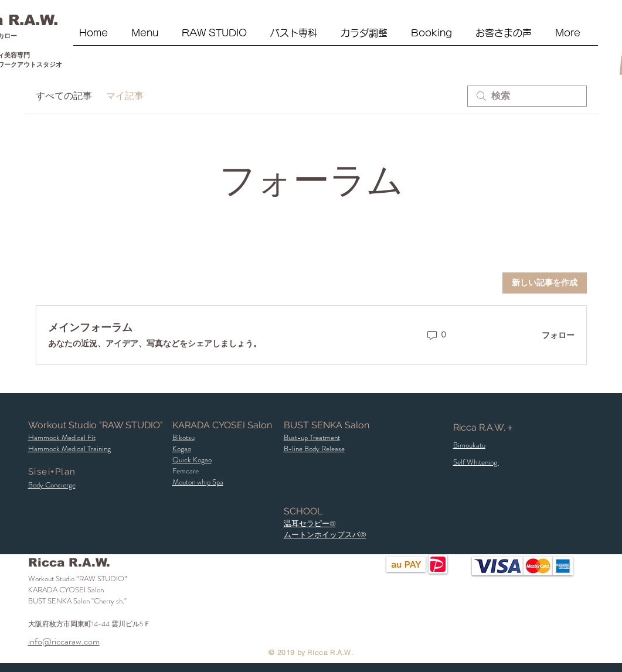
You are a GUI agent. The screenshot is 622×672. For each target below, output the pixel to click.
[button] (220, 37)
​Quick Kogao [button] (192, 460)
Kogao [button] (182, 448)
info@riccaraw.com (64, 641)
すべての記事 (64, 96)
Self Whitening (476, 462)
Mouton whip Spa (198, 482)
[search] (527, 96)
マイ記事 (125, 96)
